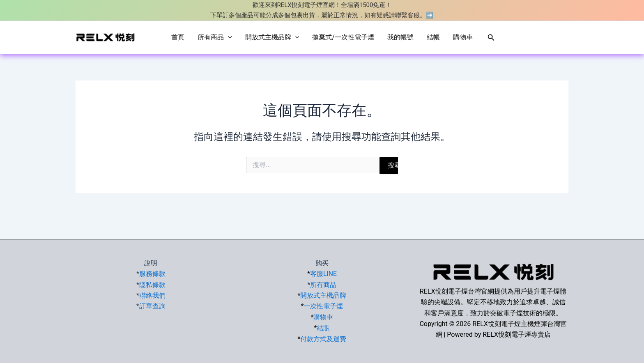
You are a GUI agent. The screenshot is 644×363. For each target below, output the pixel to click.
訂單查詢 (152, 306)
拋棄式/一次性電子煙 (343, 37)
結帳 (433, 37)
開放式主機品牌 (272, 37)
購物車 (463, 37)
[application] (228, 37)
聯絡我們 (152, 295)
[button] (491, 38)
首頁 (178, 37)
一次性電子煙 (323, 306)
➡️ (430, 15)
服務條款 (152, 274)
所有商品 (215, 37)
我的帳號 (400, 37)
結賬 (323, 328)
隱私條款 (152, 285)
